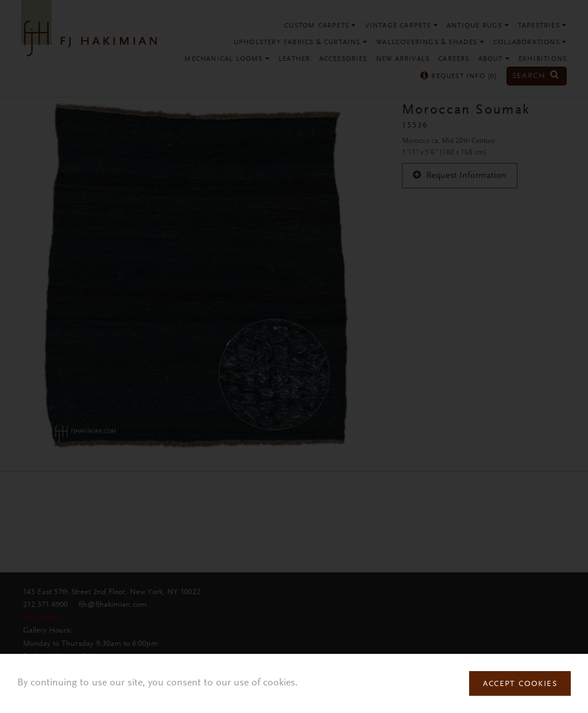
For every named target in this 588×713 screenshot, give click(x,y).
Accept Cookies (520, 684)
